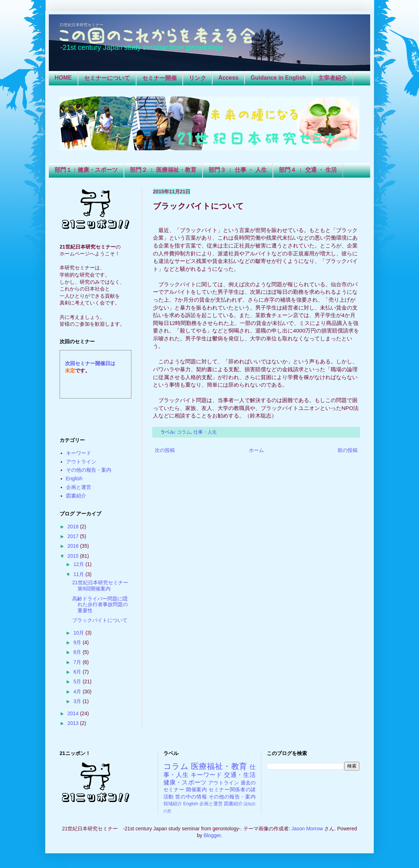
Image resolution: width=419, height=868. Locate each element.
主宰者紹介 (332, 78)
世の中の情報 (191, 797)
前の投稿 (348, 450)
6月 (78, 672)
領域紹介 (173, 804)
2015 (74, 556)
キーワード (79, 453)
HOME (63, 78)
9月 (78, 642)
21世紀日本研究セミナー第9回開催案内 (100, 586)
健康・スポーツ (185, 782)
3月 (78, 701)
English (74, 478)
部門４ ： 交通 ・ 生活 (308, 170)
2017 (74, 536)
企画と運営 (79, 487)
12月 (79, 564)
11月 (79, 574)
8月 (78, 652)
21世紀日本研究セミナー (82, 25)
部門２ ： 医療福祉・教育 (163, 170)
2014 (74, 713)
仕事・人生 (205, 432)
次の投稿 (165, 450)
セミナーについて (107, 78)
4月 (78, 692)
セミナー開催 (159, 78)
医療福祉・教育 (219, 766)
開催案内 (197, 789)
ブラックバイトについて (100, 620)
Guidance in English (278, 78)
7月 (78, 662)
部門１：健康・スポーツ (86, 170)
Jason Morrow (307, 829)
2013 (74, 723)
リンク (197, 78)
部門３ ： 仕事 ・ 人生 (238, 170)
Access (228, 78)
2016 (74, 546)
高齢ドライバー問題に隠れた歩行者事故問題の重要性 (100, 605)
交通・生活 (240, 775)
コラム (184, 432)
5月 (78, 681)
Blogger (212, 835)
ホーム (256, 450)
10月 (79, 633)
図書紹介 (76, 496)
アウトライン (81, 462)
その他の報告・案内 (89, 470)
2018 (74, 527)
